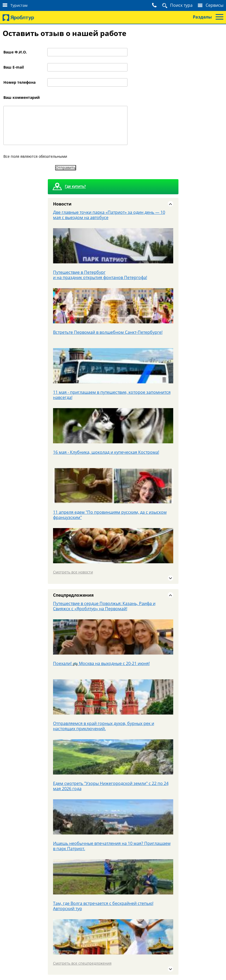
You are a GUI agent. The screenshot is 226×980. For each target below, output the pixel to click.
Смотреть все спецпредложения (82, 963)
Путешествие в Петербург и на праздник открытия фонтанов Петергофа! (100, 275)
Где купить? (75, 187)
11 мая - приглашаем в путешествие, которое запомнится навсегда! (112, 395)
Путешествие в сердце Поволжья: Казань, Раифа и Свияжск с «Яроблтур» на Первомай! (104, 606)
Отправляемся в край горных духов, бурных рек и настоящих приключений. (104, 726)
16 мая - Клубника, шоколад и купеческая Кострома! (106, 452)
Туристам (19, 5)
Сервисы (215, 5)
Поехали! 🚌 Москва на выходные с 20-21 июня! (101, 663)
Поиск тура (181, 5)
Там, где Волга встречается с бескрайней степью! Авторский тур (103, 906)
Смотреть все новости (73, 572)
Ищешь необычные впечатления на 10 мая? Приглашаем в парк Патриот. (112, 846)
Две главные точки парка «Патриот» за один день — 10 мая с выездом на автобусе (109, 215)
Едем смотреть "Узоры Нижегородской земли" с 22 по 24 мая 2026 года (111, 786)
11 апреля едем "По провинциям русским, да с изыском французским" (110, 515)
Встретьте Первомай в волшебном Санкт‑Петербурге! (108, 332)
